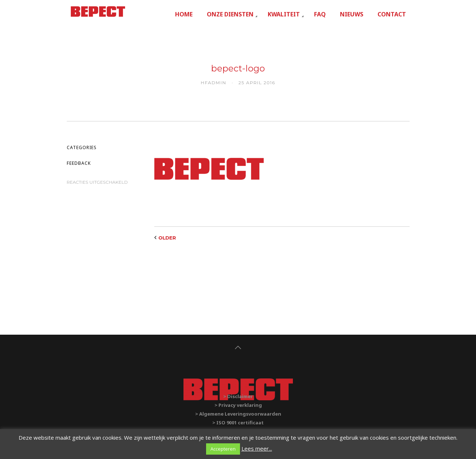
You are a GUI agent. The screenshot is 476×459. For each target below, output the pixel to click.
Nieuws (352, 14)
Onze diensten (230, 14)
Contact (392, 14)
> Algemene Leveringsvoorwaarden (238, 414)
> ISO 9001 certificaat (238, 423)
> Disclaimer (238, 396)
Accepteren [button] (223, 449)
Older (167, 238)
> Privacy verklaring (238, 405)
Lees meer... (257, 448)
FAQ (320, 14)
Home (184, 14)
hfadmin (213, 83)
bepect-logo (238, 68)
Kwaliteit (284, 14)
